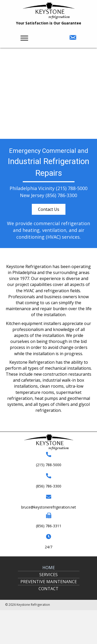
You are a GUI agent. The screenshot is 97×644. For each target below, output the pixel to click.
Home (49, 568)
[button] (49, 209)
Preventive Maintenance (49, 582)
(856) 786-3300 (61, 195)
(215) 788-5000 (72, 188)
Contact (48, 589)
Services (48, 575)
